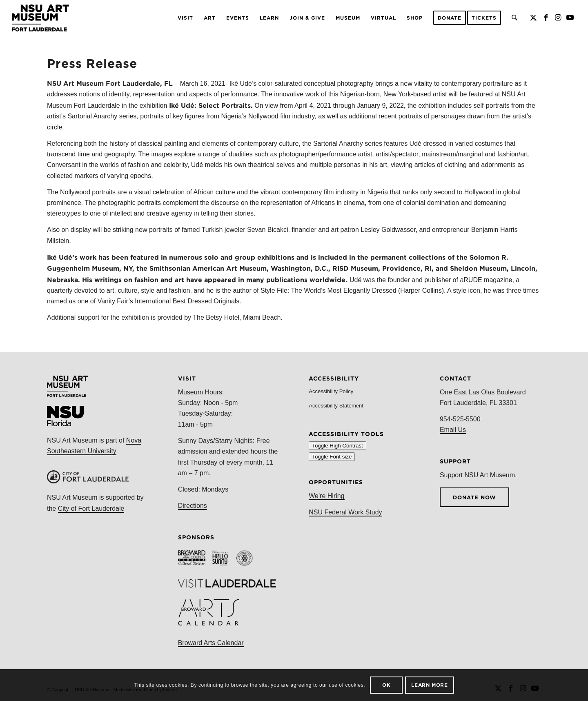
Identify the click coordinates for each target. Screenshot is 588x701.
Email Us (453, 430)
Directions (193, 506)
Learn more (429, 685)
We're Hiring (326, 496)
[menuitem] (185, 18)
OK (386, 685)
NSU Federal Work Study (345, 512)
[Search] (514, 18)
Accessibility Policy (331, 391)
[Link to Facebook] (546, 18)
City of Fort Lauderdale (91, 509)
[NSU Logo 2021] (41, 18)
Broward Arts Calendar (211, 643)
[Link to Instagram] (558, 18)
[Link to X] (533, 18)
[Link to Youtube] (570, 18)
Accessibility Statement (336, 406)
